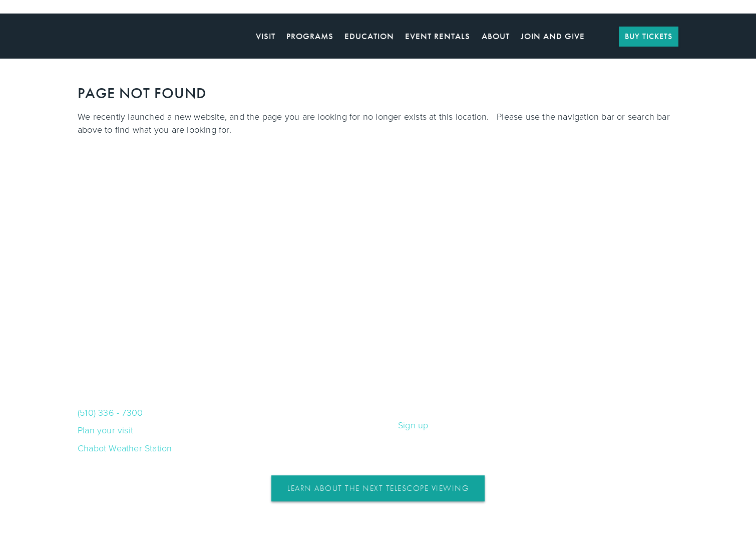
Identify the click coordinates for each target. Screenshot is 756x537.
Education (369, 36)
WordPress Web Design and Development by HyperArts (378, 527)
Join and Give (553, 36)
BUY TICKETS (649, 36)
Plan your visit (105, 430)
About (496, 36)
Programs (310, 36)
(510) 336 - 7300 (110, 413)
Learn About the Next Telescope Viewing (378, 488)
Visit (266, 36)
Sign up (413, 425)
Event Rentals (438, 36)
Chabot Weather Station (125, 448)
